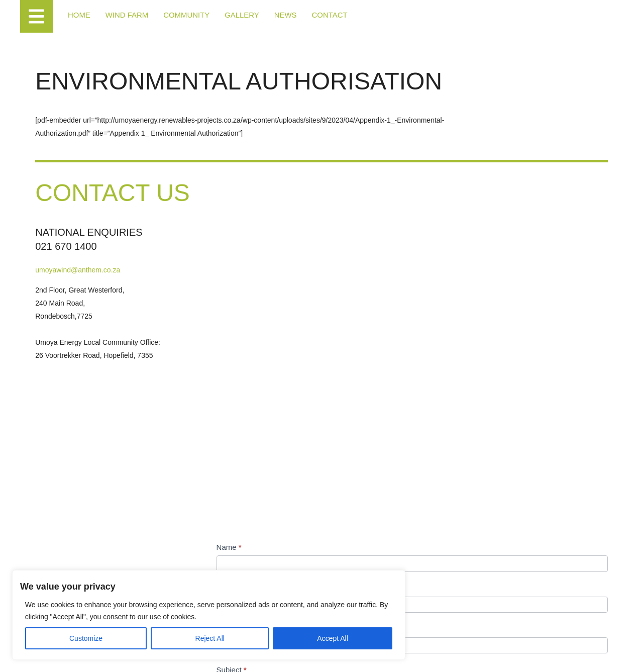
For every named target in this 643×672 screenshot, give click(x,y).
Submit (364, 574)
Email (354, 363)
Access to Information (231, 654)
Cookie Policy (183, 654)
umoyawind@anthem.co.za (95, 320)
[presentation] (418, 530)
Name (354, 281)
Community (181, 15)
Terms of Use (145, 654)
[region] (131, 599)
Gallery (234, 15)
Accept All (197, 630)
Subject (357, 404)
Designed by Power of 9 (291, 654)
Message (359, 445)
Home (78, 15)
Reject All (132, 630)
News (276, 15)
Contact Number (369, 322)
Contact (318, 15)
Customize (66, 630)
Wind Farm (124, 15)
